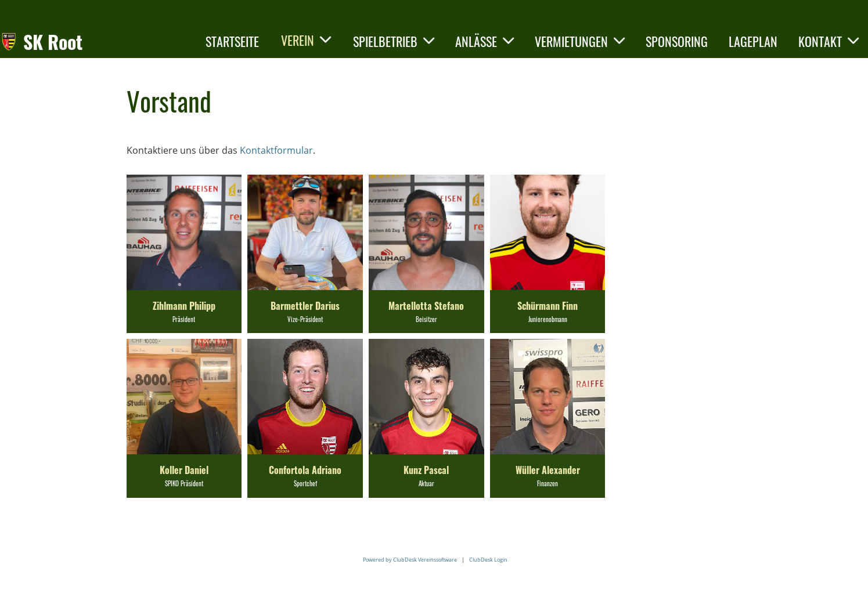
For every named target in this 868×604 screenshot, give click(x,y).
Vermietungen (580, 41)
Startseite (232, 41)
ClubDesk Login (488, 560)
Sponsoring (677, 41)
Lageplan (753, 41)
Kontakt (829, 41)
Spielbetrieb (394, 41)
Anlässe (485, 41)
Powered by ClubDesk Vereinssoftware (410, 560)
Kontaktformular (276, 150)
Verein (306, 40)
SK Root (53, 42)
